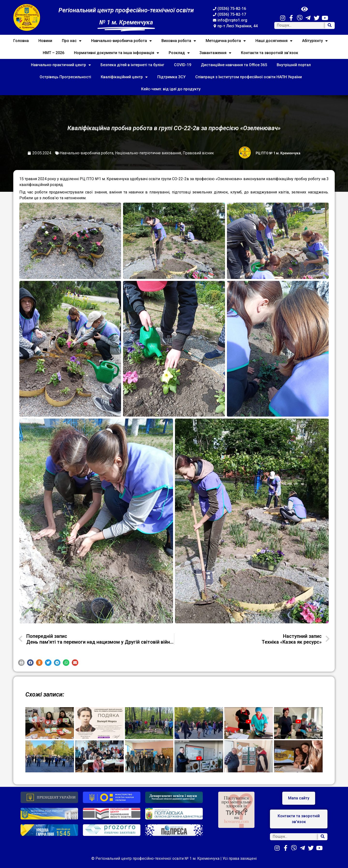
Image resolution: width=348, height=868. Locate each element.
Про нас (72, 41)
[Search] (330, 25)
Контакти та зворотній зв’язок (270, 53)
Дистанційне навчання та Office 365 (234, 65)
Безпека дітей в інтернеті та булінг (132, 65)
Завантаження (215, 53)
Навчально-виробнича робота (121, 41)
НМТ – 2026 (54, 53)
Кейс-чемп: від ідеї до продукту (171, 89)
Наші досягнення (274, 41)
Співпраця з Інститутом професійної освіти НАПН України (249, 77)
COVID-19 (183, 65)
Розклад (179, 53)
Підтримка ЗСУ (171, 77)
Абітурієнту (315, 41)
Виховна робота (179, 41)
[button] (21, 663)
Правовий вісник (198, 153)
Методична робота (226, 41)
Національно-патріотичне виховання (148, 153)
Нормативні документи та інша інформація (116, 53)
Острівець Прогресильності (65, 77)
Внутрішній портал (294, 65)
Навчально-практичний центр (61, 65)
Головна (21, 41)
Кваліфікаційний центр (124, 77)
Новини (45, 41)
